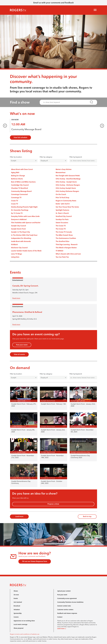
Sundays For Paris (62, 219)
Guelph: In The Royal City (21, 232)
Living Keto (15, 257)
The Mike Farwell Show (64, 235)
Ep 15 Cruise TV (17, 213)
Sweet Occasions (62, 223)
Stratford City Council (64, 216)
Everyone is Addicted (19, 219)
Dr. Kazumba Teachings (20, 210)
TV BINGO (59, 251)
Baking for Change (18, 176)
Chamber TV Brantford (19, 188)
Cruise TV (15, 201)
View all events (19, 354)
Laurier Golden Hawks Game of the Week (26, 251)
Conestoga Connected (19, 194)
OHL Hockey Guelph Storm (66, 188)
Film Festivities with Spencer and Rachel (26, 223)
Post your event (22, 345)
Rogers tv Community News (66, 201)
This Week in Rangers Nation (66, 248)
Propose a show (53, 504)
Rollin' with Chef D (63, 204)
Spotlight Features (62, 210)
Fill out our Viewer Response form (35, 561)
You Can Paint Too (62, 257)
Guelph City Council (19, 226)
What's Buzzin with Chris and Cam (68, 254)
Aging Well (15, 173)
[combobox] (67, 102)
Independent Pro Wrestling (21, 238)
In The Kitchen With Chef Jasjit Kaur (24, 235)
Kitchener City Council (19, 248)
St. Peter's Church (62, 213)
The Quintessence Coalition (66, 238)
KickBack (14, 245)
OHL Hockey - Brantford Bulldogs (68, 179)
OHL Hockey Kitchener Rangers (67, 191)
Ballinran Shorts (17, 179)
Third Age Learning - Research (67, 245)
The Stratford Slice (62, 241)
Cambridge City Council (20, 185)
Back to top (87, 516)
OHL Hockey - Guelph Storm (66, 182)
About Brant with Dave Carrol (22, 169)
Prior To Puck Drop (62, 198)
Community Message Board (26, 129)
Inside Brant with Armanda (21, 241)
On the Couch (61, 194)
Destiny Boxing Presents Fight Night (24, 207)
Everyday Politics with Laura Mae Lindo (25, 216)
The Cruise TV (61, 226)
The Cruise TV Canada (64, 232)
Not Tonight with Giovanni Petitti (68, 176)
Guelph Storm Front (18, 229)
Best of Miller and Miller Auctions (23, 182)
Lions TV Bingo (17, 254)
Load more (19, 516)
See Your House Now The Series (67, 207)
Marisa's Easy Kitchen (64, 169)
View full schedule (20, 137)
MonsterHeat (61, 173)
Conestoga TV (16, 198)
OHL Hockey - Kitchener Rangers (68, 185)
